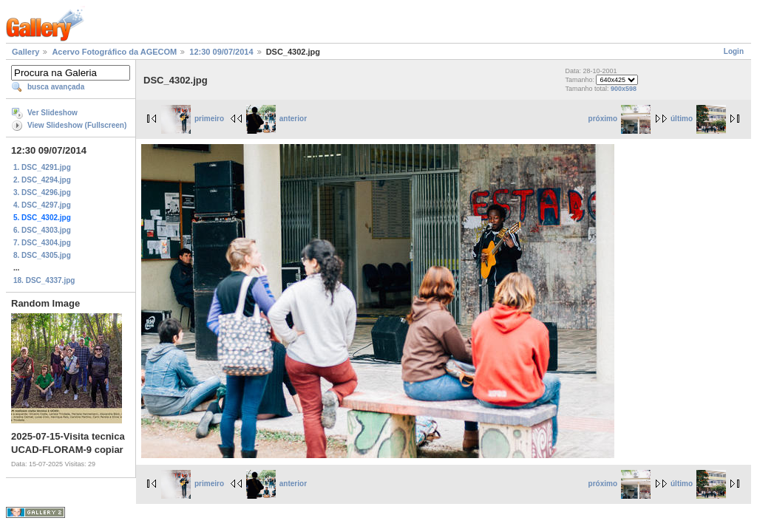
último (698, 119)
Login (734, 51)
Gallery (26, 52)
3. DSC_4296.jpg (42, 192)
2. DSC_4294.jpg (42, 180)
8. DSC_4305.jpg (42, 255)
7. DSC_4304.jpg (42, 243)
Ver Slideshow (52, 113)
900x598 (624, 89)
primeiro (193, 119)
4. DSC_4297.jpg (42, 205)
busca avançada (56, 87)
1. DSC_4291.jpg (42, 167)
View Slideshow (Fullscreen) (77, 125)
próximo (619, 119)
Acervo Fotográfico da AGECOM (114, 52)
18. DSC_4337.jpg (44, 280)
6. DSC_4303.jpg (42, 230)
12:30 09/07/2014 (221, 52)
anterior (276, 119)
